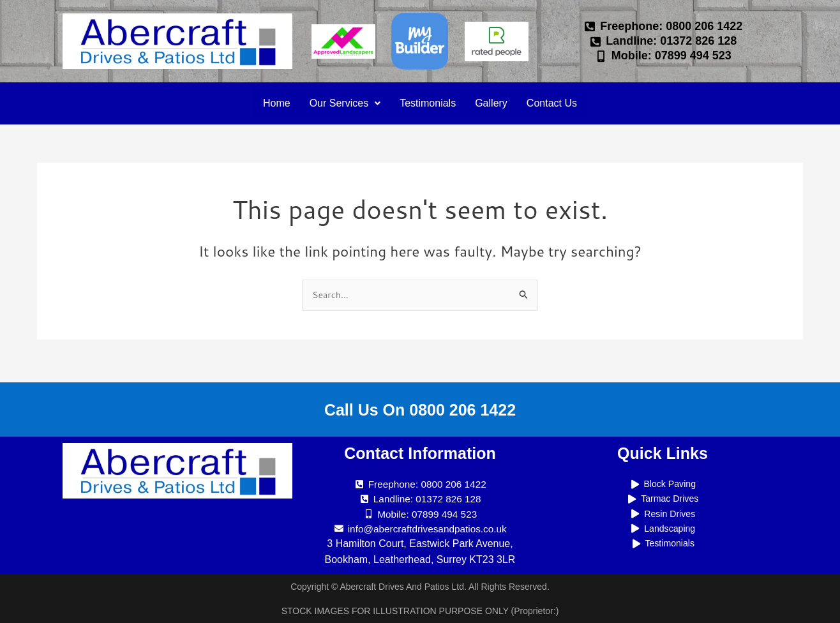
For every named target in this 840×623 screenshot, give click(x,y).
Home (269, 103)
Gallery (495, 103)
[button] (340, 103)
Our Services (340, 103)
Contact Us (558, 103)
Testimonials (427, 103)
